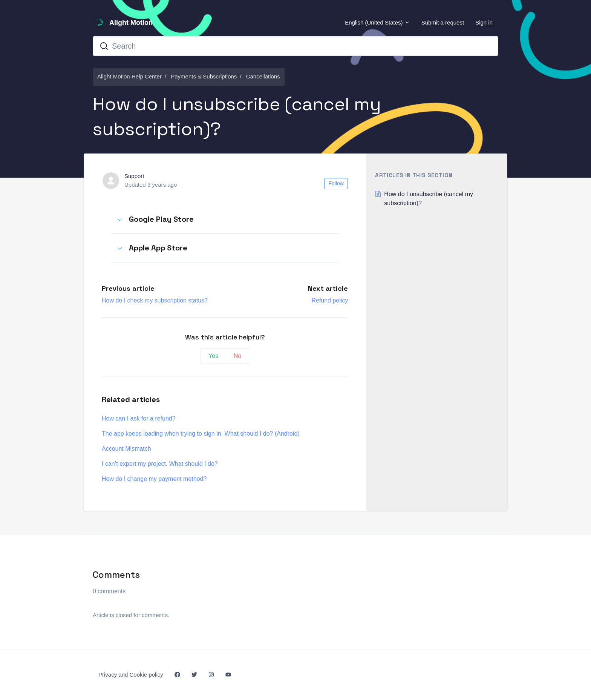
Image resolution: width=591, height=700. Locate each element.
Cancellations (263, 76)
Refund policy (330, 300)
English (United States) (377, 22)
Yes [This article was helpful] (213, 356)
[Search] (295, 46)
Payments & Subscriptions (204, 76)
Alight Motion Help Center (129, 76)
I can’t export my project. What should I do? (160, 464)
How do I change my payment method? (154, 479)
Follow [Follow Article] (336, 183)
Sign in (484, 22)
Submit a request (443, 22)
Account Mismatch (126, 449)
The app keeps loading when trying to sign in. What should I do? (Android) (201, 434)
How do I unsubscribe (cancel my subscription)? (429, 199)
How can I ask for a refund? (139, 418)
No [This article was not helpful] (237, 356)
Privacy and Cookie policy (131, 675)
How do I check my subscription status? (155, 300)
